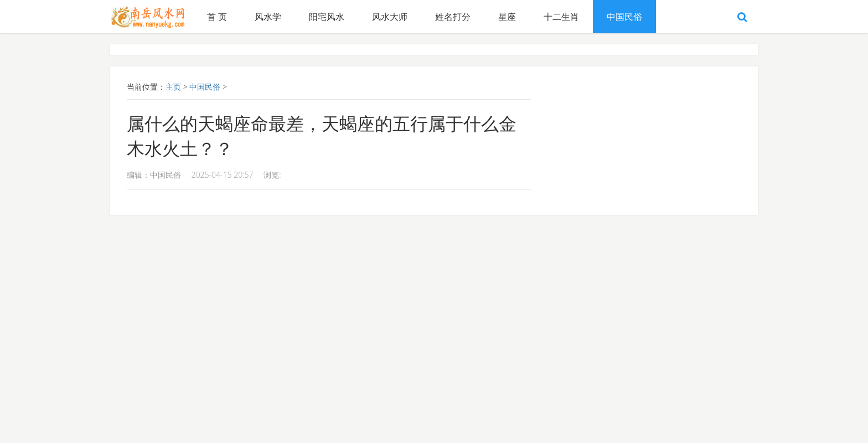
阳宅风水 (327, 17)
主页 (173, 87)
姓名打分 (453, 17)
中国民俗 (624, 17)
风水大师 (390, 17)
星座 (507, 17)
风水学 (268, 17)
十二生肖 (561, 17)
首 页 (217, 17)
